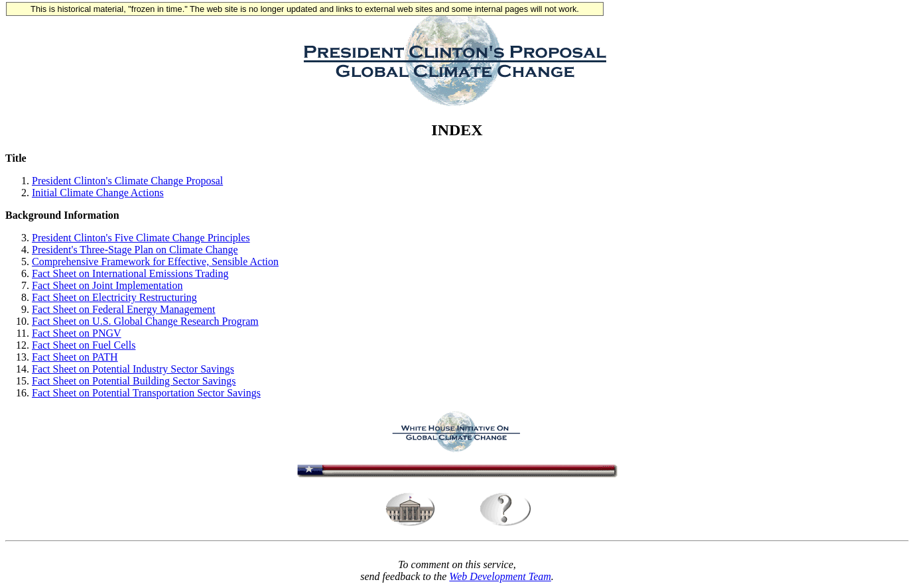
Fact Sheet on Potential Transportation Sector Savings (146, 393)
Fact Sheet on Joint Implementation (107, 285)
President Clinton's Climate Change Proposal (127, 181)
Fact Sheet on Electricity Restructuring (114, 297)
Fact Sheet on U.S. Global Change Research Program (145, 321)
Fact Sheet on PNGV (77, 333)
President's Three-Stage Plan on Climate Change (135, 250)
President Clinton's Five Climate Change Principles (141, 238)
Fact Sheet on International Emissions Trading (130, 273)
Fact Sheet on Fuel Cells (84, 345)
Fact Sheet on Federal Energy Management (124, 309)
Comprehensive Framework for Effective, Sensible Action (155, 262)
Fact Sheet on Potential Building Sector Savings (134, 381)
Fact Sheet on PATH (75, 357)
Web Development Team (500, 576)
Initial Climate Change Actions (98, 193)
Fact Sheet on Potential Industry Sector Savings (133, 369)
